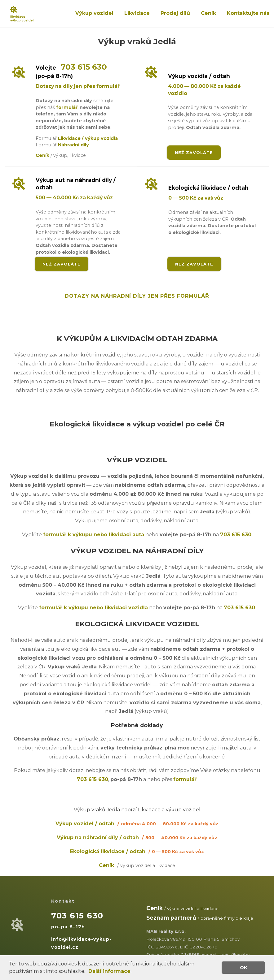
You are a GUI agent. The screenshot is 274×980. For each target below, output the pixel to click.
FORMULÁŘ (193, 296)
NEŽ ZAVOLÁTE (194, 153)
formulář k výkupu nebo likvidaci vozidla (93, 608)
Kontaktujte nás (248, 13)
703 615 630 (84, 67)
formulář (67, 107)
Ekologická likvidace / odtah (137, 851)
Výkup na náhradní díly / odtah (137, 838)
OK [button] (243, 968)
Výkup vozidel (94, 13)
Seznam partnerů (171, 918)
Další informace (109, 971)
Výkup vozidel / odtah (137, 824)
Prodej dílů (175, 13)
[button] (87, 972)
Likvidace (137, 13)
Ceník (208, 13)
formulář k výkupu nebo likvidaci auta (94, 535)
